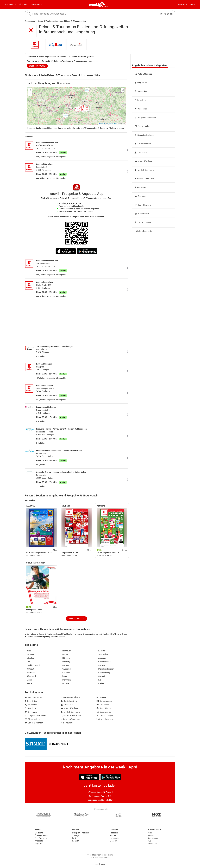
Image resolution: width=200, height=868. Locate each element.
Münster (65, 683)
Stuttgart (29, 669)
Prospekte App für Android (100, 792)
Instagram (114, 838)
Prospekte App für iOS (100, 796)
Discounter (141, 109)
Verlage (76, 835)
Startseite (39, 833)
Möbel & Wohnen (143, 161)
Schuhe (101, 697)
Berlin (106, 6)
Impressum (152, 844)
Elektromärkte (142, 126)
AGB (149, 841)
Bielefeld (65, 673)
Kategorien (36, 4)
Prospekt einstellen (81, 833)
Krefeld (100, 683)
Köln (28, 662)
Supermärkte (142, 214)
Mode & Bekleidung (144, 170)
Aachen (101, 665)
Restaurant (140, 187)
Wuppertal (66, 669)
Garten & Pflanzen (34, 723)
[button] (123, 90)
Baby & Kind (141, 83)
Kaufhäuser (141, 153)
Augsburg (101, 658)
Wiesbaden (102, 654)
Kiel (99, 680)
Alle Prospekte (76, 619)
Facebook (114, 833)
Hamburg (30, 654)
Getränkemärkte (143, 144)
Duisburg (65, 662)
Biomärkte (140, 100)
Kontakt (76, 841)
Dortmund (30, 673)
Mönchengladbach (105, 669)
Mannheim (66, 680)
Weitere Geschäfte (143, 231)
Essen (28, 680)
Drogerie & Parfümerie (145, 118)
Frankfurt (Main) (32, 665)
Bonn (64, 676)
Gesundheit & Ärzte (144, 135)
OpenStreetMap (112, 124)
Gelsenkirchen (104, 662)
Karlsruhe (101, 651)
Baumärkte (141, 91)
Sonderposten (104, 701)
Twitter (113, 835)
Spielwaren (141, 196)
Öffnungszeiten (41, 835)
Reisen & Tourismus (144, 179)
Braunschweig (103, 673)
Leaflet (102, 124)
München (30, 658)
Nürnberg (65, 658)
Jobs (150, 833)
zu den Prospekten (37, 66)
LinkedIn (114, 841)
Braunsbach (30, 21)
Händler (23, 4)
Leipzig (65, 654)
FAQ (74, 838)
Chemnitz (101, 676)
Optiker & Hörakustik (71, 716)
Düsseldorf (30, 676)
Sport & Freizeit (143, 205)
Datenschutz (153, 838)
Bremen (29, 683)
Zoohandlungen (143, 222)
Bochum (65, 665)
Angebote (39, 841)
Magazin (183, 4)
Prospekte (11, 4)
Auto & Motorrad (143, 74)
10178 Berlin (166, 14)
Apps (192, 4)
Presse (151, 835)
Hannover (66, 651)
